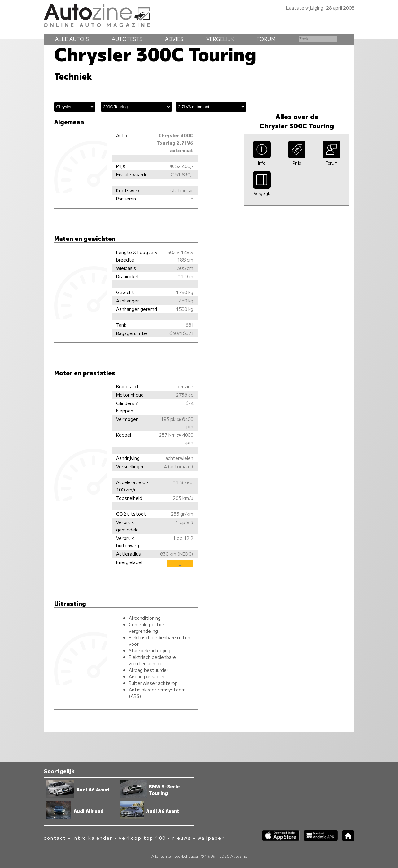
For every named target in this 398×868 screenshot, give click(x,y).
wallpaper (211, 838)
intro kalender (93, 838)
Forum (266, 39)
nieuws (182, 838)
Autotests (127, 39)
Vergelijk (220, 39)
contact (55, 838)
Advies (174, 39)
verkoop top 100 (142, 838)
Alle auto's (72, 39)
